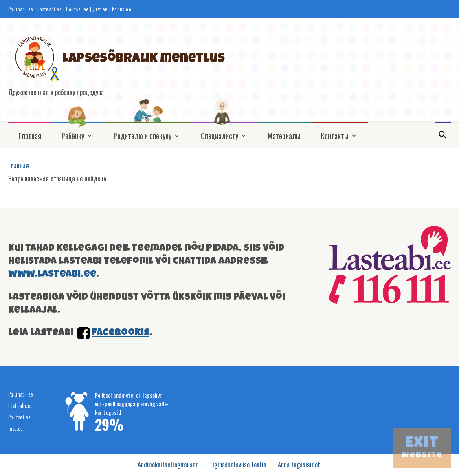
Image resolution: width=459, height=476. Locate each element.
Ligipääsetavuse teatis (238, 465)
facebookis (121, 333)
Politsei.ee (77, 9)
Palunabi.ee (21, 9)
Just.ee (100, 9)
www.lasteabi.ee (52, 275)
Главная (30, 136)
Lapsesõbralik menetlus (144, 59)
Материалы (284, 136)
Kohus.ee (122, 9)
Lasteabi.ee (50, 9)
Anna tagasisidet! (300, 465)
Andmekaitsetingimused (168, 465)
